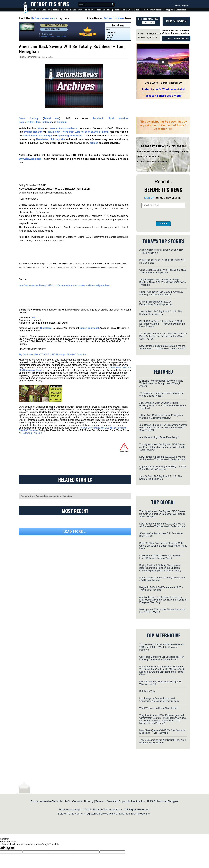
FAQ (67, 801)
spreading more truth (70, 136)
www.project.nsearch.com (64, 128)
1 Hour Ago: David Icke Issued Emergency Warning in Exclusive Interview (161, 293)
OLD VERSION (176, 21)
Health (56, 10)
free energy (45, 136)
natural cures (30, 136)
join (34, 318)
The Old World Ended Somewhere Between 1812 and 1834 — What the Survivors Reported (162, 647)
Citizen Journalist (89, 328)
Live (130, 10)
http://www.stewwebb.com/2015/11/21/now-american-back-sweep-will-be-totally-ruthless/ (64, 285)
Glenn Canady (29, 118)
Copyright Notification (132, 801)
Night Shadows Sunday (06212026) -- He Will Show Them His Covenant (163, 468)
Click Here (46, 328)
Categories (181, 10)
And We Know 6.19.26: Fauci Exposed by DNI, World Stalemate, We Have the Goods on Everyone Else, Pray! (163, 600)
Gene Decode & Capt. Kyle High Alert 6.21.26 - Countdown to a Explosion (163, 271)
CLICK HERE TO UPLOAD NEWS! (176, 39)
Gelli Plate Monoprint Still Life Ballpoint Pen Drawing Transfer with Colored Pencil (162, 658)
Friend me (51, 118)
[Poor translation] (11, 848)
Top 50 (145, 10)
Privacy (89, 801)
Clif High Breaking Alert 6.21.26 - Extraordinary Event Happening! (156, 303)
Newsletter (42, 139)
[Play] (163, 62)
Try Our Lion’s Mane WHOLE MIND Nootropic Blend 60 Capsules (53, 354)
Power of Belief (86, 10)
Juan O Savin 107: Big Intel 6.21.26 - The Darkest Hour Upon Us (161, 313)
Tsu (38, 122)
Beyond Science (69, 10)
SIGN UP (149, 198)
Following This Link (32, 433)
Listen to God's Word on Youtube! (163, 89)
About (34, 801)
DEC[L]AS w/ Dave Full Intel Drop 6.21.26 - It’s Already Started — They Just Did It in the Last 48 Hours (162, 324)
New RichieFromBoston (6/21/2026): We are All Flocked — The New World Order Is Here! (162, 347)
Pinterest (47, 122)
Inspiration (120, 10)
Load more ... (75, 532)
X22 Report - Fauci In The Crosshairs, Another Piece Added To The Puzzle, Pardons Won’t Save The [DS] (163, 336)
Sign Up (185, 5)
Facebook (98, 118)
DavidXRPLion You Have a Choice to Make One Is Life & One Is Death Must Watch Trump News (163, 546)
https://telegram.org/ (177, 151)
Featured (35, 10)
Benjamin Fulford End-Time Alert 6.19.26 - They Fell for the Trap (161, 589)
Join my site (58, 139)
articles (94, 143)
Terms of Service (106, 801)
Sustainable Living (104, 10)
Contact (77, 801)
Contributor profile (47, 36)
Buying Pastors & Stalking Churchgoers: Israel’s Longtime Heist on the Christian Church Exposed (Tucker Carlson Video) (160, 568)
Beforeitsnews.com (43, 18)
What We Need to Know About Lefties (159, 708)
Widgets (173, 801)
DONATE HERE (148, 23)
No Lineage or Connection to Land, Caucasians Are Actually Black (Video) (159, 700)
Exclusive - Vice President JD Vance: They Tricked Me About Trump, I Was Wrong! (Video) (161, 383)
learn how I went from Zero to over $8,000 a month (78, 132)
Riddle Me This (147, 691)
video (41, 128)
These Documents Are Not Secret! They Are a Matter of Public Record (163, 741)
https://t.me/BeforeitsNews (152, 162)
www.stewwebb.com (30, 159)
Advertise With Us (51, 801)
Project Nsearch (33, 132)
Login (178, 5)
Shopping (169, 10)
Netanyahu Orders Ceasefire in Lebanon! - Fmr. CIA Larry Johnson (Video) (161, 557)
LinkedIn (62, 122)
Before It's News (50, 4)
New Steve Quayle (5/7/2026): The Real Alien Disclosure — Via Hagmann (163, 732)
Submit (163, 224)
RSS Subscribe (157, 801)
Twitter (30, 122)
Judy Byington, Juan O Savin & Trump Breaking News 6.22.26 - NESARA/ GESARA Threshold (163, 282)
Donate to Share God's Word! (163, 96)
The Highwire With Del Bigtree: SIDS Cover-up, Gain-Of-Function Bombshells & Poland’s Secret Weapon (162, 447)
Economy (46, 10)
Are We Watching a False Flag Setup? (159, 437)
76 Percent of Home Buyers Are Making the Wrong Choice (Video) (162, 394)
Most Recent (156, 10)
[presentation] (163, 215)
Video (136, 10)
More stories (61, 36)
